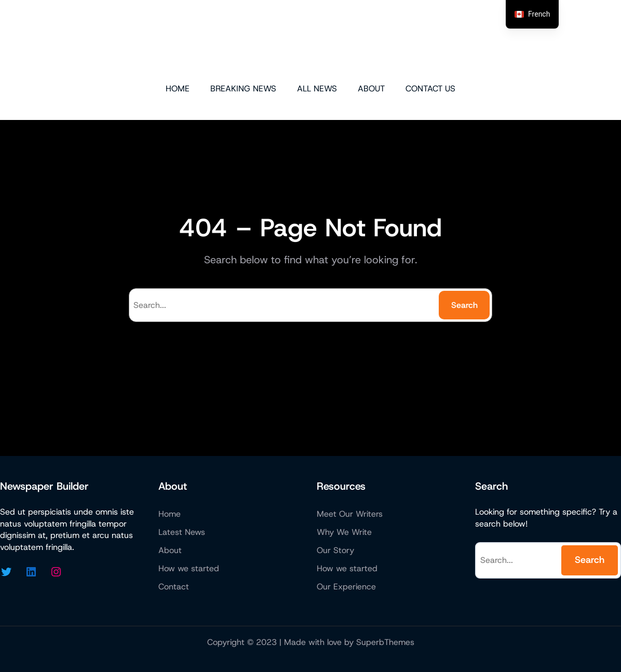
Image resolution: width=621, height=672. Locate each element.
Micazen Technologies (311, 41)
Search (464, 305)
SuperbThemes (385, 642)
